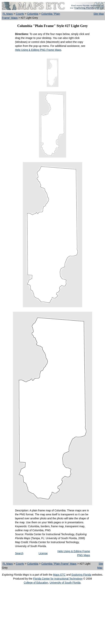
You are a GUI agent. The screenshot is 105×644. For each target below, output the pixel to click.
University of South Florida (65, 583)
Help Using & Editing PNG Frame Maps (38, 50)
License (43, 553)
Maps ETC (59, 575)
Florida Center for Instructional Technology (58, 579)
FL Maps (8, 14)
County (20, 14)
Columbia (33, 14)
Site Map (99, 14)
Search (19, 553)
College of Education (36, 583)
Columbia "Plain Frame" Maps (59, 564)
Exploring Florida (81, 575)
